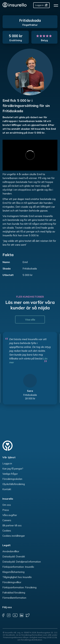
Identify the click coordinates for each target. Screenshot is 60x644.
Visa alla (30, 320)
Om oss (7, 505)
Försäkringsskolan (12, 479)
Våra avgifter (10, 515)
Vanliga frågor (10, 474)
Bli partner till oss (12, 525)
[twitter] (28, 615)
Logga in (7, 463)
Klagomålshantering (13, 572)
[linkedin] (21, 615)
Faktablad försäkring (14, 593)
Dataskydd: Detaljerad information (22, 562)
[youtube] (15, 615)
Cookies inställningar (14, 536)
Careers (7, 520)
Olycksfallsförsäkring (14, 484)
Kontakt (7, 489)
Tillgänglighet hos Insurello (17, 577)
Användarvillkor (11, 551)
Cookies (7, 531)
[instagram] (9, 615)
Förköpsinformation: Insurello (18, 567)
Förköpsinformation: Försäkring (19, 587)
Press (6, 510)
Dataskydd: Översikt (14, 557)
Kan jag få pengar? (13, 469)
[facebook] (3, 615)
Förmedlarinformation (14, 598)
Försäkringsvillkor (12, 582)
